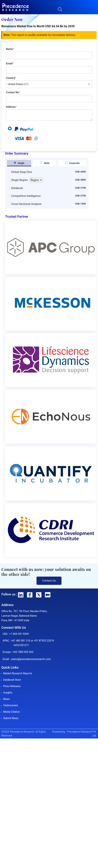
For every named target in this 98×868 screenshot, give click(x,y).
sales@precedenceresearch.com (31, 659)
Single (19, 163)
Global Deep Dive (22, 172)
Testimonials (11, 705)
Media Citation (12, 712)
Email (10, 63)
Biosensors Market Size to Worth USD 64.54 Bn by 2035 (38, 26)
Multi (45, 163)
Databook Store (12, 680)
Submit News (11, 718)
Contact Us (49, 581)
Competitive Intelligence (26, 196)
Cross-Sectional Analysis (26, 204)
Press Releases (12, 686)
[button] (93, 7)
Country (11, 78)
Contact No (13, 92)
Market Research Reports (18, 673)
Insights (8, 693)
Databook (17, 188)
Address (11, 107)
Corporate (72, 163)
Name (10, 49)
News (7, 699)
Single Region (27, 180)
